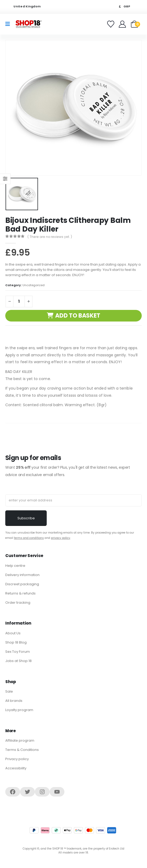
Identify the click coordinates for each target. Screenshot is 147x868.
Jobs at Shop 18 (18, 661)
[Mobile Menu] (9, 24)
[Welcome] (123, 24)
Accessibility (16, 768)
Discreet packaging (22, 584)
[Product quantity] (19, 302)
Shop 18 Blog (16, 642)
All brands (14, 701)
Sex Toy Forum (18, 652)
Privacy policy (17, 759)
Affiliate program (20, 740)
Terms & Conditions (22, 750)
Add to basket (78, 316)
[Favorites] (112, 24)
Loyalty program (19, 710)
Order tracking (18, 603)
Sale (9, 691)
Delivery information (22, 575)
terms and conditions (29, 538)
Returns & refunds (20, 593)
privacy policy (61, 538)
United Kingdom (24, 6)
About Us (13, 633)
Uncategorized (34, 285)
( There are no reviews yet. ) (50, 237)
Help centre (15, 566)
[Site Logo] (29, 24)
